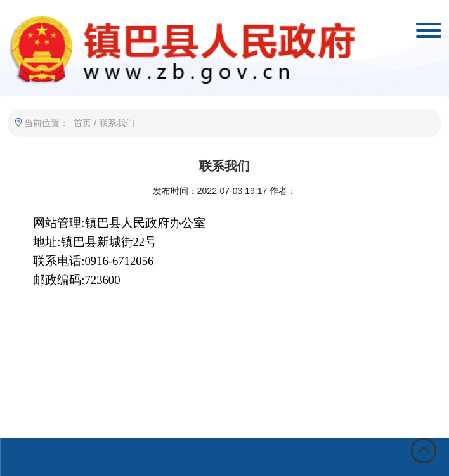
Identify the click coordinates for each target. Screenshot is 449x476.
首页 (82, 123)
